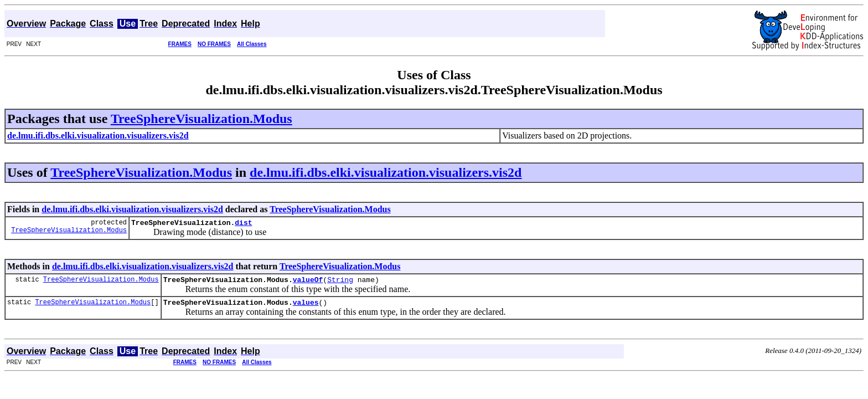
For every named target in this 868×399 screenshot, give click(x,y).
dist (243, 224)
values (306, 307)
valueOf (308, 283)
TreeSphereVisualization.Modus (201, 119)
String (340, 283)
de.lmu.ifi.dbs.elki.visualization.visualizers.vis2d (386, 172)
